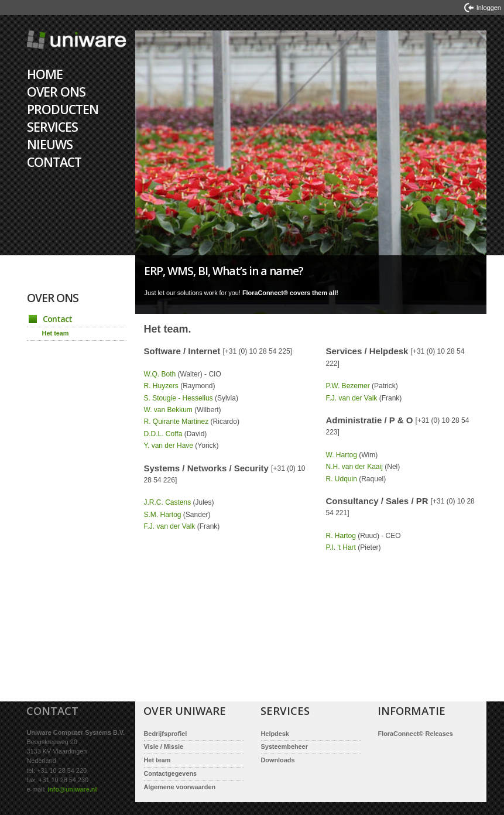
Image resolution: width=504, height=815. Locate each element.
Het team (56, 333)
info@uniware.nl (72, 789)
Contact (54, 162)
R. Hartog (341, 536)
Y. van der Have (169, 446)
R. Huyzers (161, 386)
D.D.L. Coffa (163, 434)
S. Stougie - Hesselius (179, 398)
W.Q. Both (160, 374)
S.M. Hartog (163, 515)
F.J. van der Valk (170, 526)
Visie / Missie (164, 746)
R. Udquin (342, 479)
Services (52, 127)
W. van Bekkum (168, 410)
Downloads (278, 760)
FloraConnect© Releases (416, 734)
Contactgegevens (171, 773)
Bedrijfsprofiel (166, 734)
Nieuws (50, 144)
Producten (63, 109)
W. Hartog (342, 455)
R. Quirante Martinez (176, 422)
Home (77, 48)
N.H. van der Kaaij (354, 467)
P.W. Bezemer (348, 386)
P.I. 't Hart (341, 547)
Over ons (56, 92)
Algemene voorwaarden (180, 787)
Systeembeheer (284, 746)
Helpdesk (275, 734)
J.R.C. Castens (168, 502)
